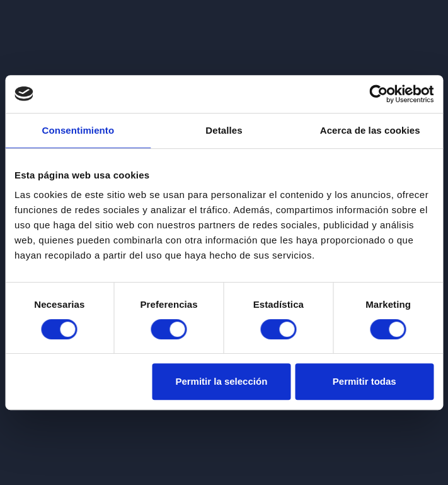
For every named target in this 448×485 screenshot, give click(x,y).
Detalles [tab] (224, 130)
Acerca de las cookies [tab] (370, 130)
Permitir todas (365, 381)
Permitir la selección (221, 381)
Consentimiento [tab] (78, 130)
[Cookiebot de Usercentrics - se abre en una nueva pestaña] (378, 94)
